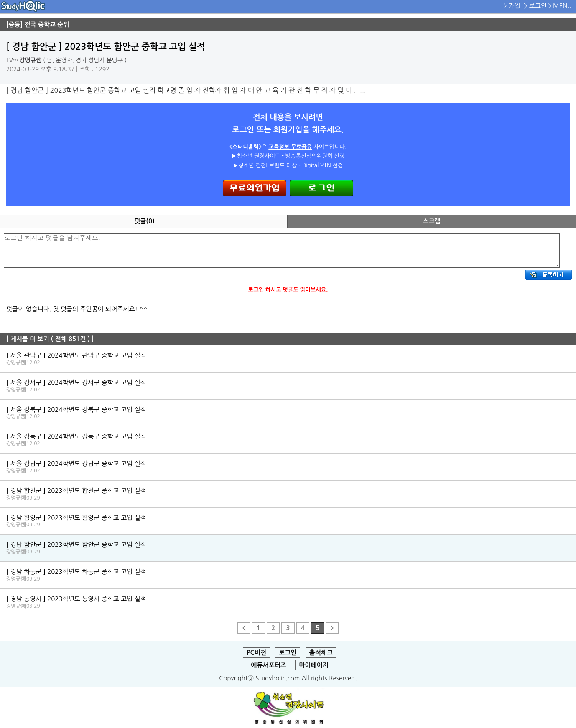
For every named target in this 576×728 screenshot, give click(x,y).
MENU (562, 6)
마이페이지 (314, 665)
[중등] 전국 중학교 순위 (38, 24)
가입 (515, 6)
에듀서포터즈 (269, 665)
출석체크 (321, 653)
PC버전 (256, 653)
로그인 (538, 6)
